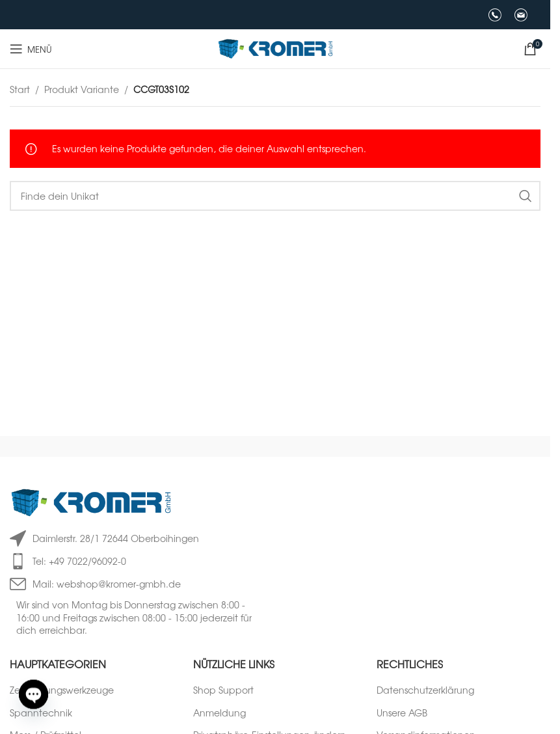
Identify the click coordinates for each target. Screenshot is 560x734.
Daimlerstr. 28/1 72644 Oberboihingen (116, 538)
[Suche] (275, 196)
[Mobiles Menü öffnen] (31, 49)
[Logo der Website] (275, 48)
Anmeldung (220, 713)
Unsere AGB (402, 713)
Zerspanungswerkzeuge (62, 690)
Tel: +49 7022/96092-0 (79, 561)
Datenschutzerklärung (425, 690)
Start (20, 89)
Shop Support (223, 690)
